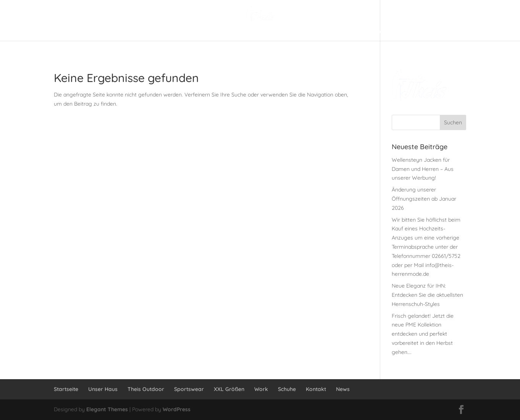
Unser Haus (103, 389)
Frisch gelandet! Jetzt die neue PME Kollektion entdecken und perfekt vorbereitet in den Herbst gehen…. (423, 334)
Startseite (66, 389)
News (343, 389)
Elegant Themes (107, 409)
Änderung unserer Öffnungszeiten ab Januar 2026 (424, 199)
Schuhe (287, 389)
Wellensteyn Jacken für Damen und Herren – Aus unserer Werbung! (423, 169)
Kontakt (316, 389)
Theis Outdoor (146, 389)
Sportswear (189, 389)
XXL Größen (229, 389)
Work (261, 389)
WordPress (177, 409)
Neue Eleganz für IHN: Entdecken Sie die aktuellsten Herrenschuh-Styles (427, 295)
